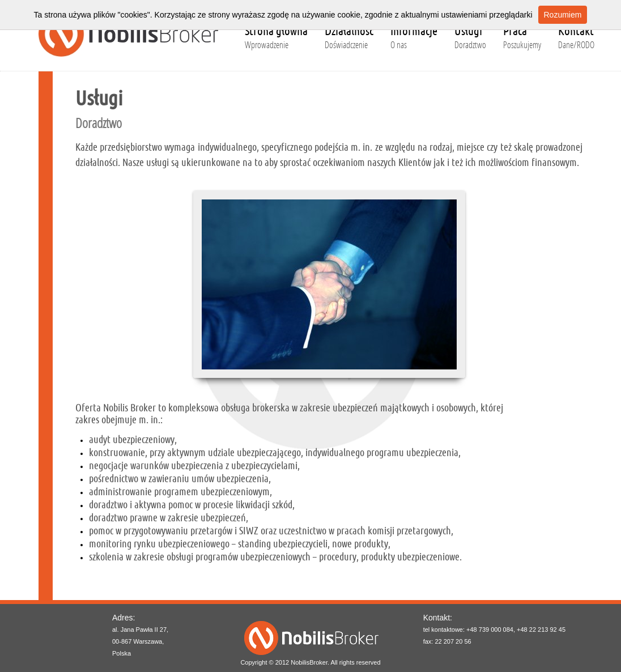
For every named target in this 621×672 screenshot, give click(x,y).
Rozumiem (563, 15)
